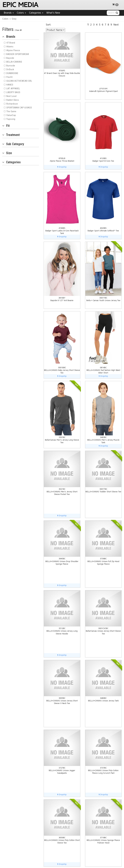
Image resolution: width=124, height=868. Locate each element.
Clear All (18, 30)
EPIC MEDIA (20, 5)
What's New (53, 13)
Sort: (49, 25)
